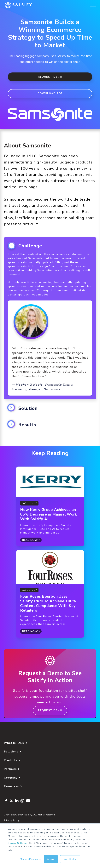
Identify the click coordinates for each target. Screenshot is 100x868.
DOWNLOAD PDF (50, 94)
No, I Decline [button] (70, 859)
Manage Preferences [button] (31, 859)
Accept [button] (51, 859)
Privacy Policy (12, 821)
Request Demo (50, 77)
